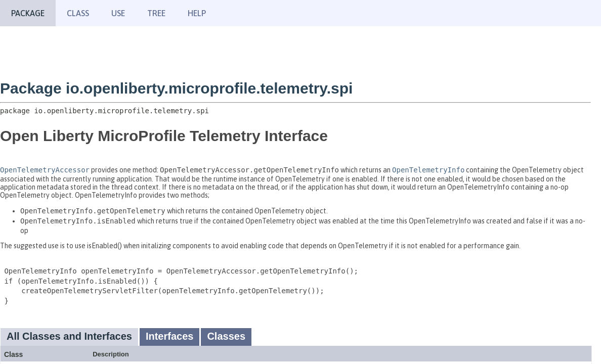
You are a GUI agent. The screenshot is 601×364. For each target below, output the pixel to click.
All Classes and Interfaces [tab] (69, 336)
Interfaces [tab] (170, 336)
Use (118, 13)
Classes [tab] (226, 336)
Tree (156, 13)
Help (197, 13)
